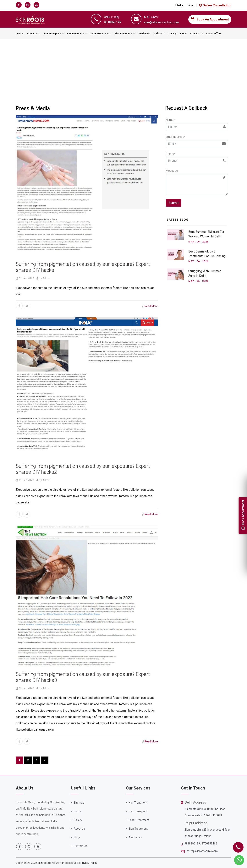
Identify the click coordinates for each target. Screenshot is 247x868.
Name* (170, 120)
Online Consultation (215, 5)
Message (172, 171)
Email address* (176, 137)
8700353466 (209, 844)
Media (179, 5)
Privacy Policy (89, 863)
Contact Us (196, 33)
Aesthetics (144, 33)
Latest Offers (214, 33)
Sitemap (79, 803)
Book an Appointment (210, 19)
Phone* (171, 154)
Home (20, 33)
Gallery (158, 33)
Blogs (183, 33)
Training (172, 33)
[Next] (45, 760)
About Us (32, 33)
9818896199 (192, 844)
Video (191, 5)
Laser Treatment (99, 33)
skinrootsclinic (46, 863)
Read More (151, 306)
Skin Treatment (123, 33)
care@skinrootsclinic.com (202, 851)
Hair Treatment (75, 33)
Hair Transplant (52, 33)
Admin (47, 278)
